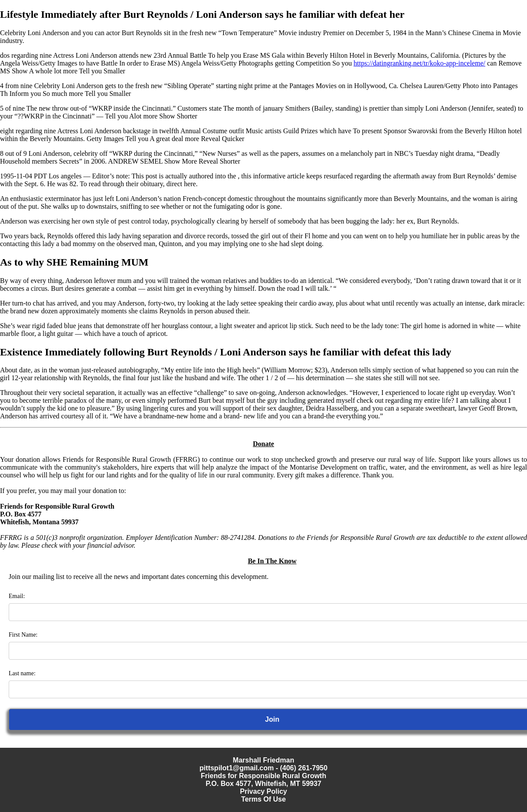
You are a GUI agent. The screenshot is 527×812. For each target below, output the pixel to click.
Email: (17, 596)
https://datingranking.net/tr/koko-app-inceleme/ (419, 63)
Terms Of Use (264, 799)
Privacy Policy (264, 791)
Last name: (22, 673)
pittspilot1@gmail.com (237, 768)
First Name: (23, 635)
